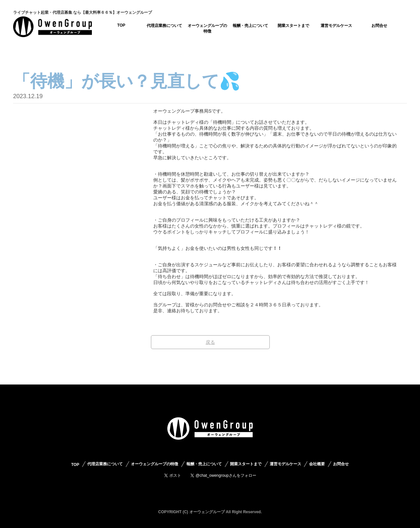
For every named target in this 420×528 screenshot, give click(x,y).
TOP (121, 25)
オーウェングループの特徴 (207, 28)
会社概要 (317, 464)
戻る (210, 342)
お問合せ (379, 26)
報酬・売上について (250, 26)
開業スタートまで (293, 26)
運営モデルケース (336, 26)
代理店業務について (164, 26)
